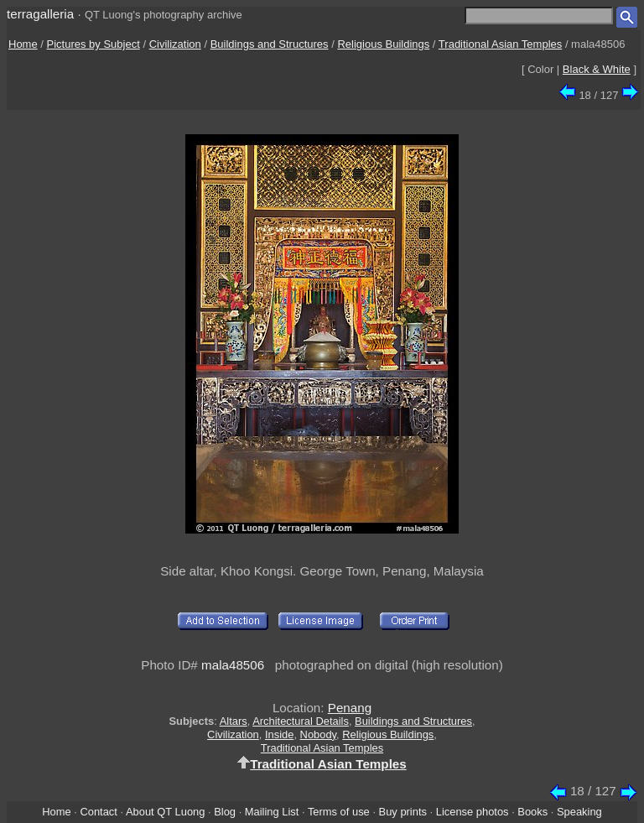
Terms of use (339, 812)
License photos (473, 812)
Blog (225, 812)
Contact (98, 812)
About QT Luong (165, 812)
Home (23, 44)
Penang (350, 708)
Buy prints (403, 812)
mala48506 (233, 665)
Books (532, 812)
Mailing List (272, 812)
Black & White (597, 69)
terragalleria (40, 14)
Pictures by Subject (93, 44)
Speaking (579, 812)
